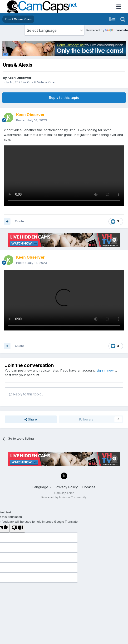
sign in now (105, 370)
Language (42, 487)
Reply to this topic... (26, 394)
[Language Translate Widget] (54, 30)
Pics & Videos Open (42, 82)
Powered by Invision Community (64, 497)
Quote (20, 221)
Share (31, 419)
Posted (32, 120)
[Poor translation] (17, 528)
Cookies (89, 487)
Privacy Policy (67, 487)
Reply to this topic (64, 98)
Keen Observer (20, 78)
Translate (117, 30)
